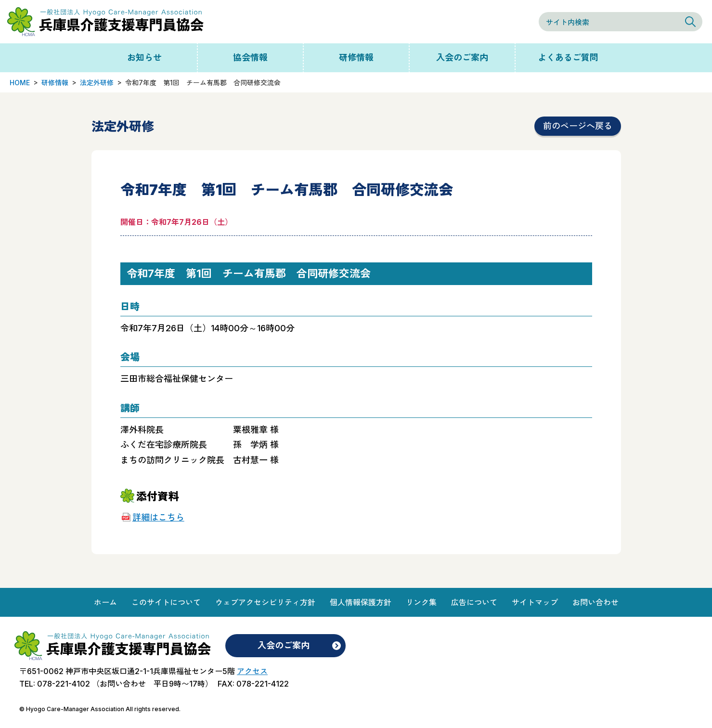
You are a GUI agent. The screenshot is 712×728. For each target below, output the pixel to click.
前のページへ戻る (578, 126)
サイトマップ (535, 602)
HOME (20, 83)
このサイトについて (166, 602)
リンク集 (421, 602)
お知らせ (144, 58)
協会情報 (250, 58)
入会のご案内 (462, 58)
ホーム (105, 602)
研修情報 (356, 58)
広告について (474, 602)
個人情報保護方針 (361, 602)
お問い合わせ (595, 602)
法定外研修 (97, 83)
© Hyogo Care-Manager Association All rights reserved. (100, 709)
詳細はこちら (158, 517)
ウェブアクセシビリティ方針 (265, 602)
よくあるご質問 (568, 58)
